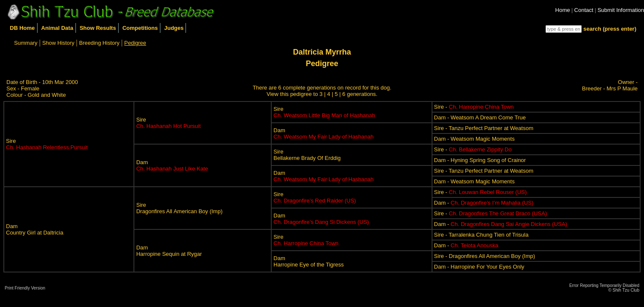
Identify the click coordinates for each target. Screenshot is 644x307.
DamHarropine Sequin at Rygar (169, 251)
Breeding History (100, 43)
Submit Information (621, 10)
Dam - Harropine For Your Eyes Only (479, 267)
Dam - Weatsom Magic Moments (474, 139)
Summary (26, 43)
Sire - (474, 107)
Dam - (484, 203)
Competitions (140, 28)
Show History (58, 43)
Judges (174, 28)
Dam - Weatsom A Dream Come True (480, 117)
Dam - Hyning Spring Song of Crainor (480, 160)
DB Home (22, 28)
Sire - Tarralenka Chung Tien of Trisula (482, 235)
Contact (584, 10)
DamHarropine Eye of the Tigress (309, 261)
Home (563, 10)
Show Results (98, 28)
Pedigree (135, 43)
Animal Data (57, 28)
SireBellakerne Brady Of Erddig (307, 155)
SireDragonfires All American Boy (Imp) (179, 208)
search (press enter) (610, 29)
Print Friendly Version (25, 288)
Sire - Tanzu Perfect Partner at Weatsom (484, 128)
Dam (323, 133)
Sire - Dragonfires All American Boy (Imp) (485, 256)
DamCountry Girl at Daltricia (35, 229)
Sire (47, 144)
